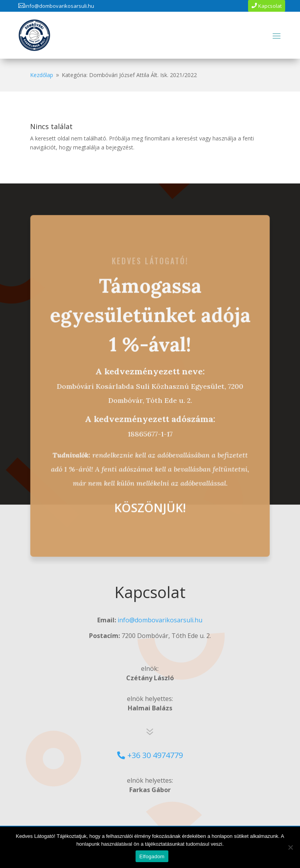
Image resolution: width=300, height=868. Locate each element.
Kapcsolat (270, 6)
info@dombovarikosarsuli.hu (60, 6)
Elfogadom (152, 856)
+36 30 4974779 (155, 755)
